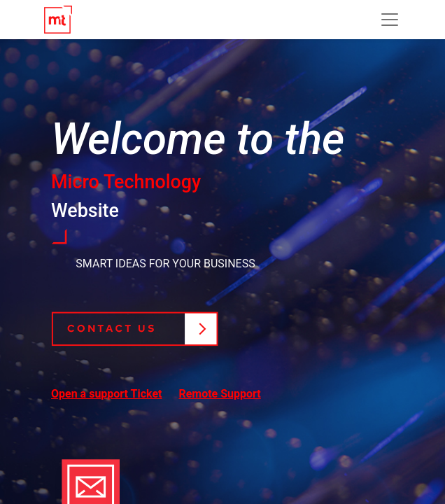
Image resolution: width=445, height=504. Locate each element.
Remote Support (219, 394)
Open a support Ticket (107, 394)
